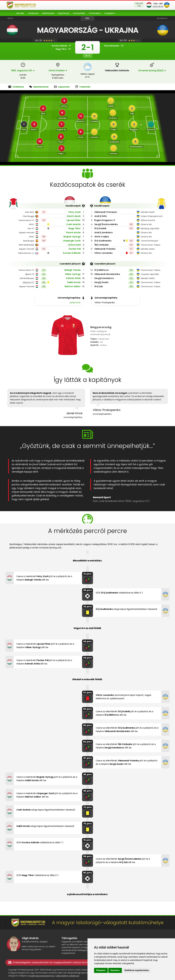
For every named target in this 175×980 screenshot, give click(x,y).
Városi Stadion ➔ (58, 70)
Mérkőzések (48, 13)
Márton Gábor (73, 286)
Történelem (95, 13)
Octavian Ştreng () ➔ (152, 70)
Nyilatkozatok (39, 87)
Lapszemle (62, 87)
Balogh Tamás (73, 270)
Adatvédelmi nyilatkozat (68, 976)
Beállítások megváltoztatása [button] (137, 970)
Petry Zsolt (75, 212)
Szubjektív (110, 13)
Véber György (73, 274)
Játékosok (33, 13)
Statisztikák (79, 13)
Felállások (16, 87)
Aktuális (20, 13)
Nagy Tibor (75, 228)
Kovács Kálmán (72, 253)
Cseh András (73, 224)
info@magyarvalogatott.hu (41, 976)
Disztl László (74, 216)
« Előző (10, 18)
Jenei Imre (75, 303)
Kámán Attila (73, 278)
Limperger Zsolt (72, 241)
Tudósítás (83, 87)
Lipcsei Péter (74, 220)
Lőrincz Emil (74, 245)
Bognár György (72, 237)
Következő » (163, 18)
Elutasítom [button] (115, 970)
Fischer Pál (75, 249)
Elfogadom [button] (101, 970)
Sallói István (74, 282)
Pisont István (73, 233)
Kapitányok (64, 13)
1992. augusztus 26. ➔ (23, 70)
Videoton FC (28, 282)
